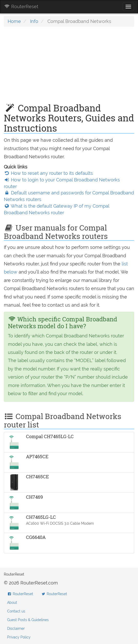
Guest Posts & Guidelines (28, 620)
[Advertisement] (69, 67)
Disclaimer (16, 628)
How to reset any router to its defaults (48, 173)
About (12, 603)
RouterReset (21, 6)
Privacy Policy (19, 637)
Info (34, 21)
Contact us (16, 611)
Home (14, 21)
